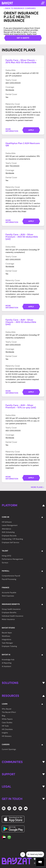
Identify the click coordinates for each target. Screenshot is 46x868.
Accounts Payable (9, 592)
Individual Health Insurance (13, 616)
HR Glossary (7, 736)
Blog (3, 716)
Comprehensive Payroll (11, 576)
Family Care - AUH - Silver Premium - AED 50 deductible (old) (22, 237)
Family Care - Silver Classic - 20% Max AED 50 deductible (21, 61)
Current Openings (9, 749)
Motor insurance (8, 619)
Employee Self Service (10, 542)
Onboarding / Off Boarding (12, 539)
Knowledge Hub (8, 660)
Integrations (7, 639)
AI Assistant (6, 666)
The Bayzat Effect (9, 712)
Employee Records (9, 536)
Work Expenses (8, 596)
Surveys (5, 563)
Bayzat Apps (7, 633)
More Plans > (38, 487)
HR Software (7, 522)
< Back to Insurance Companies (20, 8)
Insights (5, 733)
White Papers (7, 719)
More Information (12, 130)
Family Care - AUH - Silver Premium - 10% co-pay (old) (21, 406)
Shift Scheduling (8, 532)
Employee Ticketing (9, 646)
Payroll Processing (9, 579)
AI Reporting (7, 663)
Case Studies (7, 722)
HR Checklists (7, 729)
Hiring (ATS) (6, 556)
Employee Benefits (9, 612)
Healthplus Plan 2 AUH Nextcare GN (23, 144)
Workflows (6, 636)
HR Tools (5, 726)
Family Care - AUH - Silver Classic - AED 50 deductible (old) (21, 322)
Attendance (6, 529)
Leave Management (10, 525)
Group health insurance (11, 609)
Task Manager (7, 643)
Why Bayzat (7, 709)
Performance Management (12, 559)
